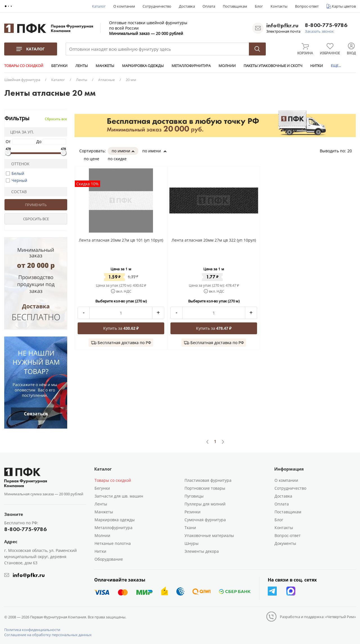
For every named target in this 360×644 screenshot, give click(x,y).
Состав (17, 192)
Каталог (99, 6)
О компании (124, 6)
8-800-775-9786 (326, 25)
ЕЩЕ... (336, 66)
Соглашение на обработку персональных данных (48, 635)
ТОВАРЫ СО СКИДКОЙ (24, 66)
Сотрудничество (157, 6)
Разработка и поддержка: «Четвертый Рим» (318, 617)
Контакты (279, 6)
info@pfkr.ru (282, 25)
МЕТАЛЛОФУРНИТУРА (191, 66)
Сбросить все (56, 119)
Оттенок (18, 164)
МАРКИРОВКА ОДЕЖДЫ (143, 66)
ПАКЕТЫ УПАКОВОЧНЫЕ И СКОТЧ (273, 66)
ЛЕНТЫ (82, 66)
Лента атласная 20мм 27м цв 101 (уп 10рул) (121, 240)
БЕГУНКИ (59, 66)
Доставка (187, 6)
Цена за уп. (20, 132)
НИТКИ (317, 66)
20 (352, 151)
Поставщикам (235, 6)
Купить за (121, 328)
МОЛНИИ (227, 66)
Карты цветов (344, 6)
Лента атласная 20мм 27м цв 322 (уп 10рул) (214, 240)
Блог (259, 6)
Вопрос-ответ (307, 6)
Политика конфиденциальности (32, 630)
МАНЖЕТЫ (105, 66)
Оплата (209, 6)
